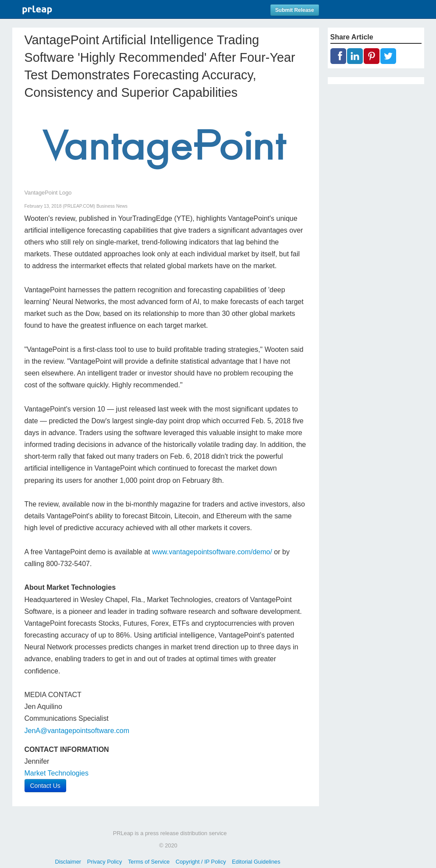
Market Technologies (57, 773)
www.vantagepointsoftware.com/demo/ (212, 552)
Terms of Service (149, 862)
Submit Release (295, 10)
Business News (112, 206)
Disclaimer (68, 862)
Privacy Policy (105, 862)
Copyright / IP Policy (201, 862)
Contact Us (45, 786)
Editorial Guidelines (256, 862)
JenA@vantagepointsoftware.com (77, 731)
